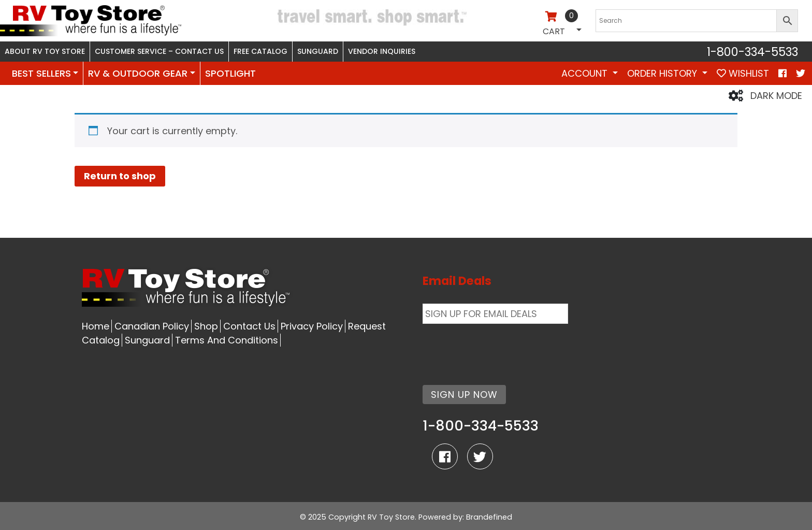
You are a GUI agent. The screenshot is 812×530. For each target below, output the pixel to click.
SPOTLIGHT (230, 73)
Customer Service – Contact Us (159, 51)
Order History (663, 73)
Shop (206, 326)
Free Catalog (260, 51)
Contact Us (249, 326)
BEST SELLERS (41, 73)
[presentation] (501, 348)
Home (96, 326)
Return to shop (120, 176)
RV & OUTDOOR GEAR (138, 73)
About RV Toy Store (45, 51)
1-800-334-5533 (752, 52)
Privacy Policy (312, 326)
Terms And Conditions (227, 340)
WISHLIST (743, 73)
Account (586, 73)
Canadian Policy (152, 326)
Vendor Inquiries (382, 51)
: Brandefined (487, 517)
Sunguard (318, 51)
